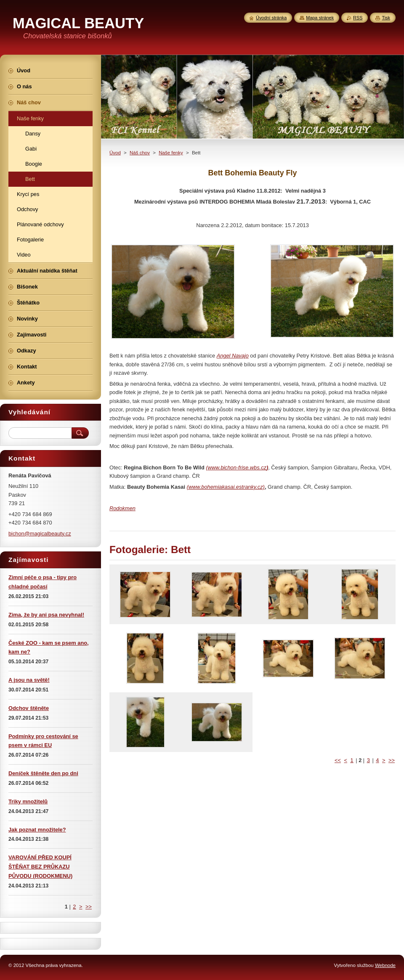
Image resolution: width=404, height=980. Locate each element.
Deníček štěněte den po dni (43, 773)
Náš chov (140, 153)
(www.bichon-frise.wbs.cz (236, 467)
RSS (358, 18)
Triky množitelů (28, 801)
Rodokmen (122, 508)
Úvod (115, 153)
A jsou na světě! (29, 680)
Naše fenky (171, 153)
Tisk (386, 18)
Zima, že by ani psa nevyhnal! (46, 615)
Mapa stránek (320, 18)
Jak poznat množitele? (37, 830)
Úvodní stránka (271, 18)
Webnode (385, 965)
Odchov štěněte (29, 708)
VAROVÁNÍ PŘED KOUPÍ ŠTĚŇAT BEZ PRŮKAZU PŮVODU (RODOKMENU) (40, 867)
